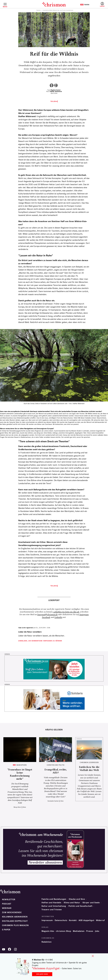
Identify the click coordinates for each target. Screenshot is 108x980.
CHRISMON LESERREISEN (89, 762)
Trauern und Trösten (52, 910)
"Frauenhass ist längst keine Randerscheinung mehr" (20, 774)
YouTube (4, 949)
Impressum (47, 920)
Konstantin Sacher (53, 801)
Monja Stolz (17, 807)
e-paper (6, 930)
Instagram (84, 615)
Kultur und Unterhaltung (54, 906)
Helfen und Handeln (51, 903)
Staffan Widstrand (56, 91)
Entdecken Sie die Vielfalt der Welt (89, 769)
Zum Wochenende (12, 912)
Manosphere (22, 765)
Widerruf (100, 920)
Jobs (97, 931)
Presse (90, 931)
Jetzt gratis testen (42, 974)
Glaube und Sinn (77, 899)
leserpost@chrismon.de (47, 615)
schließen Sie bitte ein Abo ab (66, 612)
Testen (85, 5)
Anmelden (102, 5)
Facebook (46, 617)
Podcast (7, 904)
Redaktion (47, 942)
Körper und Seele (91, 903)
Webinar (7, 908)
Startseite (39, 10)
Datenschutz (61, 920)
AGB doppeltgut (86, 920)
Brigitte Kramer (56, 90)
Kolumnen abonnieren (15, 917)
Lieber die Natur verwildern (30, 632)
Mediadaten (79, 931)
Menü (5, 7)
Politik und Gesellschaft (80, 906)
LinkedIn (58, 617)
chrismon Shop (63, 931)
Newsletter (9, 900)
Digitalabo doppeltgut (15, 921)
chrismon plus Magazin (15, 925)
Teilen (53, 101)
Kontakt (73, 920)
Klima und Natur (72, 903)
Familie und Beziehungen (54, 899)
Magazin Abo (48, 931)
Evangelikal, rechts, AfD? (56, 771)
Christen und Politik (56, 765)
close (93, 956)
